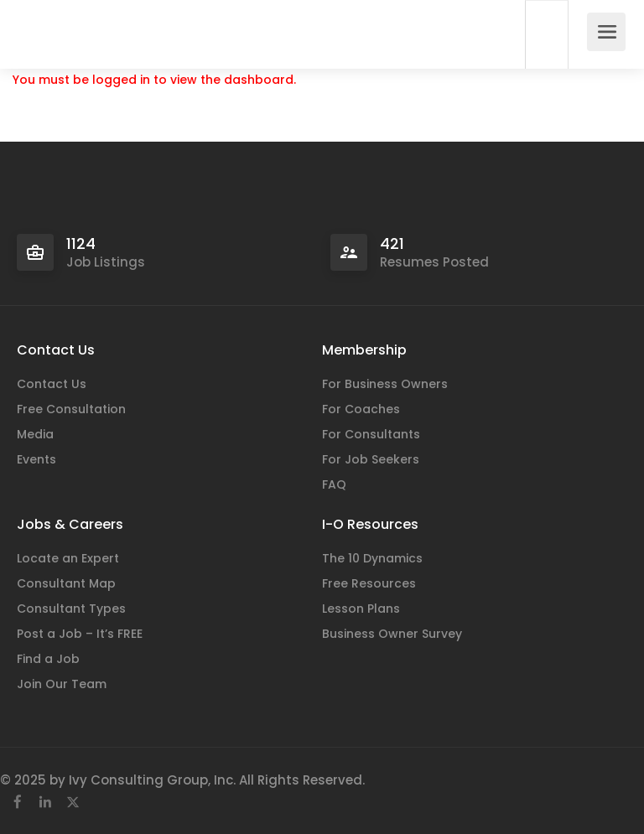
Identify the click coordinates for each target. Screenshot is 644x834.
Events (36, 459)
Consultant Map (66, 583)
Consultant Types (71, 609)
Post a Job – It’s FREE (80, 634)
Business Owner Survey (392, 634)
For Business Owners (385, 384)
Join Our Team (62, 684)
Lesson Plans (361, 609)
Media (35, 434)
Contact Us (52, 384)
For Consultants (371, 434)
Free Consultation (71, 409)
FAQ (334, 484)
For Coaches (361, 409)
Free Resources (369, 583)
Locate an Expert (68, 558)
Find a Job (48, 659)
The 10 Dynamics (372, 558)
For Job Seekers (371, 459)
